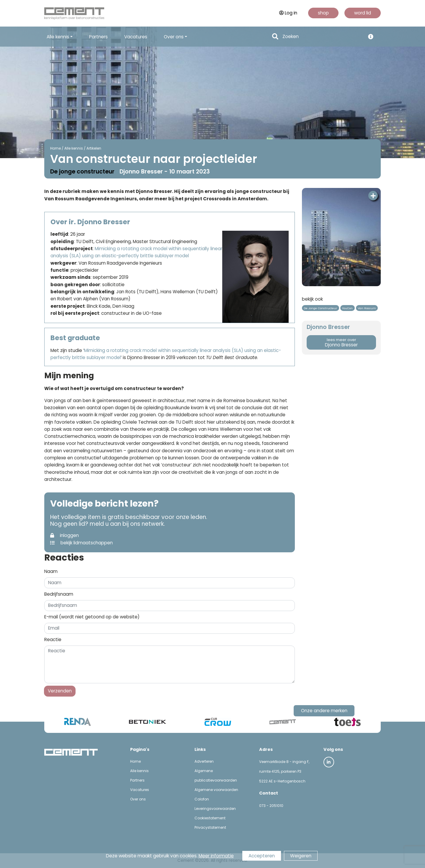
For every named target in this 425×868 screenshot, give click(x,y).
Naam (51, 571)
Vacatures (136, 37)
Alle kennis (74, 148)
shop (323, 13)
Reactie (53, 639)
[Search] (322, 37)
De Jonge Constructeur (320, 308)
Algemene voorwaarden (216, 790)
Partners (98, 37)
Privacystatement (210, 827)
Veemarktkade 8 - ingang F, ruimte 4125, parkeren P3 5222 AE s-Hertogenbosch (284, 771)
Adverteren (204, 761)
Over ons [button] (174, 37)
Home (55, 148)
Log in (288, 13)
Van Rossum (367, 308)
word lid (363, 13)
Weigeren (301, 856)
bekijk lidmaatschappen (81, 543)
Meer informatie (216, 856)
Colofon (202, 799)
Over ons (138, 799)
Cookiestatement (210, 818)
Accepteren (262, 856)
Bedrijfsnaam (59, 594)
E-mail (92, 617)
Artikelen (94, 148)
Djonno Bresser (341, 343)
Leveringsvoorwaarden (215, 809)
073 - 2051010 (271, 806)
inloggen (64, 535)
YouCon (347, 308)
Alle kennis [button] (58, 37)
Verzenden (60, 691)
